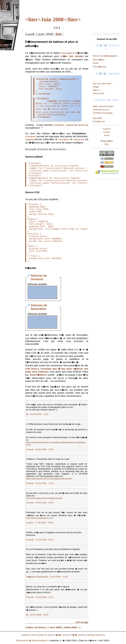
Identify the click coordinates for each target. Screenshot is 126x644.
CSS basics (32, 370)
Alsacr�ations (38, 376)
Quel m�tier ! (99, 60)
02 (57, 28)
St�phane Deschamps (37, 578)
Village (96, 87)
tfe (27, 416)
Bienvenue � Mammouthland (32, 642)
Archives (40, 629)
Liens (34, 636)
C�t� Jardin (77, 636)
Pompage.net (99, 121)
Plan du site (45, 636)
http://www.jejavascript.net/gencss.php (44, 499)
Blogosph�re (107, 141)
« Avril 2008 (54, 629)
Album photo (98, 93)
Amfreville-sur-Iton (101, 110)
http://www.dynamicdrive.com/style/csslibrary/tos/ (49, 480)
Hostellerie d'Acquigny (103, 113)
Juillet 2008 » (71, 629)
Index (30, 629)
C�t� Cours (61, 636)
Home (107, 135)
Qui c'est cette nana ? (102, 84)
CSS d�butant (100, 67)
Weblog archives (95, 636)
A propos (107, 129)
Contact (107, 132)
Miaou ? (96, 90)
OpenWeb (97, 118)
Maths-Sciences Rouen (103, 106)
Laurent (30, 524)
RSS (107, 144)
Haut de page (82, 624)
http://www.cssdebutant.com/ (40, 519)
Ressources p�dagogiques (105, 56)
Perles (96, 63)
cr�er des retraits (72, 56)
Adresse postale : (38, 281)
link (59, 34)
